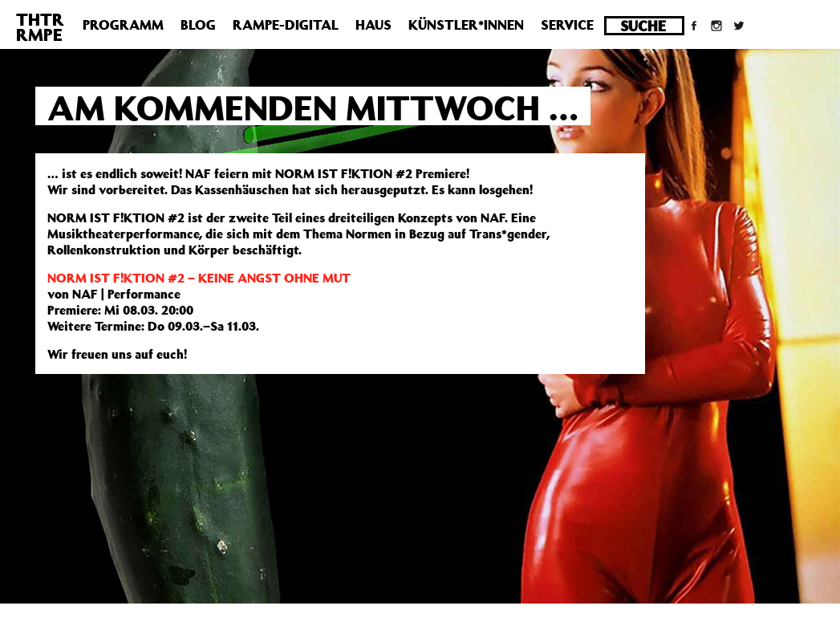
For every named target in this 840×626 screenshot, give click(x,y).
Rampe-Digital (286, 25)
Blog (198, 25)
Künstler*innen (466, 25)
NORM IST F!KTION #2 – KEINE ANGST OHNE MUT (199, 278)
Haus (373, 25)
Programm (123, 25)
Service (567, 25)
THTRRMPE (40, 27)
